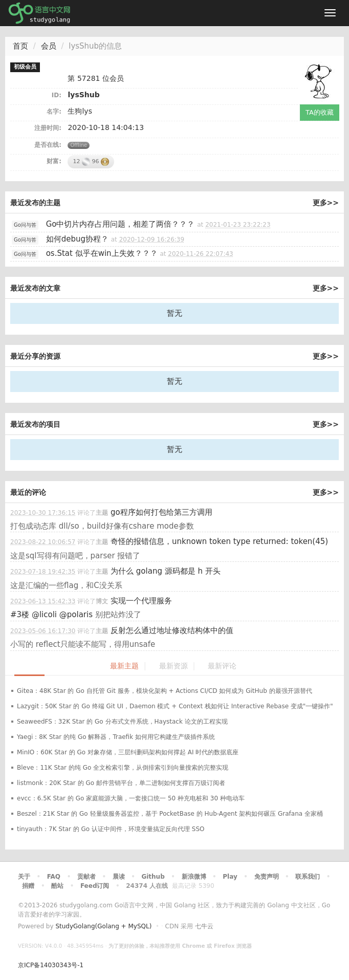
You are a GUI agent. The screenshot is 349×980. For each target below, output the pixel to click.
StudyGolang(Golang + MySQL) (103, 926)
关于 (24, 877)
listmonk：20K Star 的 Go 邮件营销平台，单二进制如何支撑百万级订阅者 (121, 783)
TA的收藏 (320, 112)
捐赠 (28, 886)
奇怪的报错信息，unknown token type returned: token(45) (219, 541)
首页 (20, 46)
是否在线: (48, 145)
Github (153, 877)
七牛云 (204, 926)
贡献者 (86, 877)
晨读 (119, 877)
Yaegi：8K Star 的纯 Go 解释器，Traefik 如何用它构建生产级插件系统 (116, 737)
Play (230, 877)
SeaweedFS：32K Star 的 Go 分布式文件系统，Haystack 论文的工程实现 (122, 722)
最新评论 (222, 666)
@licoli (44, 615)
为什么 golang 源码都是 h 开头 (166, 571)
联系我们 (308, 877)
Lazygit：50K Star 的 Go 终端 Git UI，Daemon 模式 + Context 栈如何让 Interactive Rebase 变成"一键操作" (175, 706)
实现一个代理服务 (141, 601)
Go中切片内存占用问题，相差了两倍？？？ (121, 224)
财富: (54, 161)
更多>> (326, 203)
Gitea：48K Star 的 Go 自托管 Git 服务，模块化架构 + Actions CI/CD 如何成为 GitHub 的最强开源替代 (165, 691)
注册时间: (48, 128)
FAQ (54, 877)
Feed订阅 (95, 886)
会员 (49, 46)
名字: (54, 112)
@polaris (76, 615)
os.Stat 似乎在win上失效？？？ (102, 253)
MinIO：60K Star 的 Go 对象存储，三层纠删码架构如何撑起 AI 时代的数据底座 (128, 752)
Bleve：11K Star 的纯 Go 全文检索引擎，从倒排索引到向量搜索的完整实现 (123, 768)
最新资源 (173, 666)
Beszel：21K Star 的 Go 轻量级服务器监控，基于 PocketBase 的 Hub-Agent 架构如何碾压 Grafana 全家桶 (170, 814)
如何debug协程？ (77, 239)
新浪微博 (194, 877)
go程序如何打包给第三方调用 (161, 512)
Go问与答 (25, 225)
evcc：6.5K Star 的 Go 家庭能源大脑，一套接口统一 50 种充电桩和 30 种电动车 (131, 798)
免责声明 (267, 877)
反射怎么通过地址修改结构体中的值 (172, 630)
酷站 (57, 886)
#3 (20, 615)
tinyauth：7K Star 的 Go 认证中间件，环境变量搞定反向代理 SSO (111, 829)
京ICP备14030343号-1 (51, 965)
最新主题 (124, 666)
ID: (57, 95)
